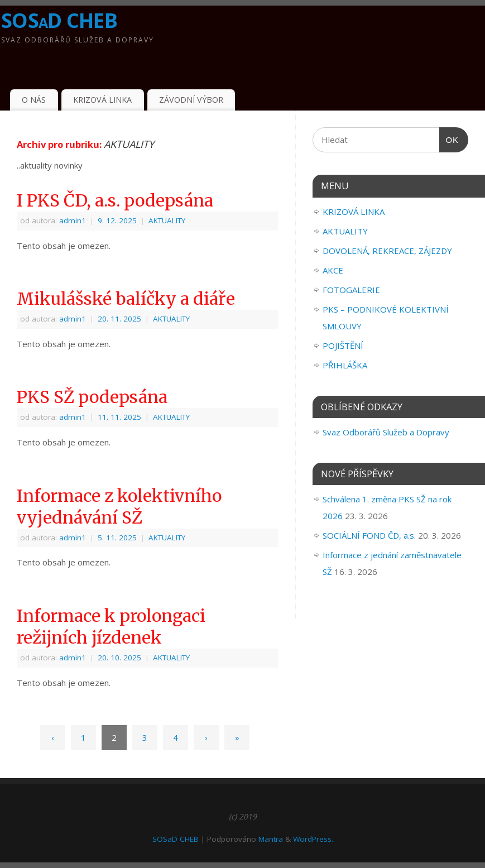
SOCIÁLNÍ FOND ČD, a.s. (369, 535)
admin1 (73, 220)
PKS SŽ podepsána (92, 397)
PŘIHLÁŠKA (345, 365)
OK (449, 140)
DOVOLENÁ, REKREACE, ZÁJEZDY (387, 251)
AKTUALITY (167, 220)
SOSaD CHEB (59, 20)
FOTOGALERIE (351, 290)
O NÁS (34, 100)
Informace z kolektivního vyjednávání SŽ (119, 507)
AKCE (333, 270)
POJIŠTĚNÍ (343, 346)
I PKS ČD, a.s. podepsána (115, 200)
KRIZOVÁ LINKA (102, 100)
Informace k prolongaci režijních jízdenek (111, 627)
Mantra (271, 839)
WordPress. (313, 839)
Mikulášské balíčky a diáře (126, 299)
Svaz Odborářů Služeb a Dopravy (386, 432)
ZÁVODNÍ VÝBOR (191, 100)
